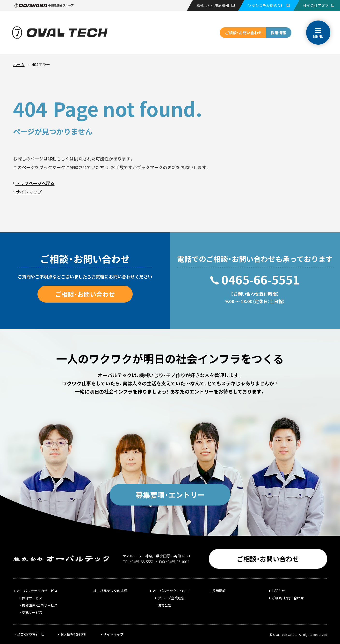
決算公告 (165, 605)
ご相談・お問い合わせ (243, 33)
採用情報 (278, 33)
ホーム (19, 64)
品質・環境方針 (28, 634)
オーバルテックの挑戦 (110, 591)
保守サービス (32, 598)
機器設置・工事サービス (40, 605)
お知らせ (278, 591)
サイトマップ (29, 192)
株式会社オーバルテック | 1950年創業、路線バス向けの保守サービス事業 (60, 33)
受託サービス (32, 612)
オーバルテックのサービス (37, 591)
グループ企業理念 (171, 598)
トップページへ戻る (35, 183)
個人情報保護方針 (74, 634)
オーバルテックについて (171, 591)
